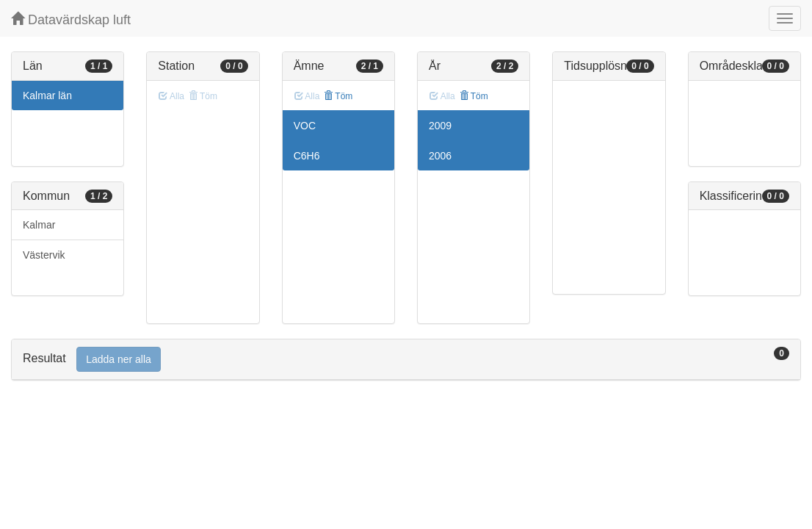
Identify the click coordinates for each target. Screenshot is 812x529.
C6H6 (307, 156)
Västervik (44, 255)
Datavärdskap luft (71, 19)
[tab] (406, 360)
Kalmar (39, 225)
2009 (440, 126)
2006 (440, 156)
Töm (338, 96)
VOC (305, 126)
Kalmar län (47, 96)
